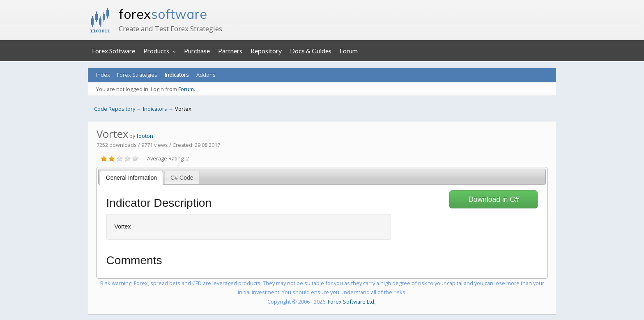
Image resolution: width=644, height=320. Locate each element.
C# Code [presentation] (182, 178)
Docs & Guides (311, 51)
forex (163, 14)
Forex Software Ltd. (352, 302)
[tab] (132, 178)
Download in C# (494, 199)
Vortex (183, 109)
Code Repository (115, 109)
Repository (266, 51)
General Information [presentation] (131, 178)
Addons (206, 75)
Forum (349, 51)
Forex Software (114, 51)
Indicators (177, 75)
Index (103, 75)
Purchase (197, 51)
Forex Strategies (137, 75)
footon (145, 136)
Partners (230, 51)
